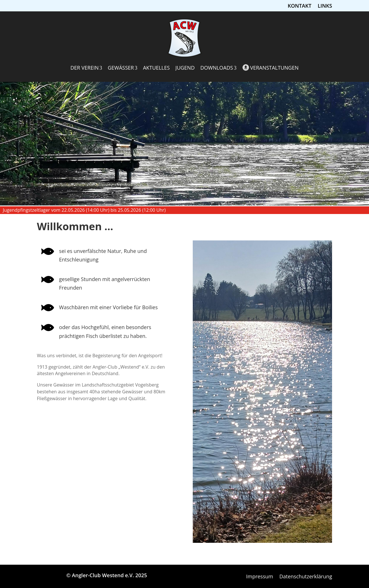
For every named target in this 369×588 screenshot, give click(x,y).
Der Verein (86, 68)
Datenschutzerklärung (306, 577)
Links (325, 6)
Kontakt (299, 6)
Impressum (260, 577)
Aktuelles (156, 68)
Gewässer (123, 68)
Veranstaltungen (270, 67)
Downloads (218, 68)
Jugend (185, 68)
